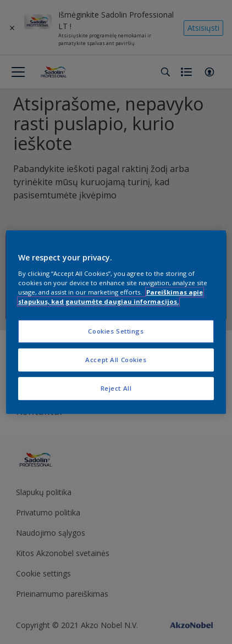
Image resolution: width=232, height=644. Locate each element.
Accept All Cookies (116, 360)
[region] (116, 322)
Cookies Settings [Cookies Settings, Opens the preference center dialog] (116, 331)
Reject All (116, 388)
